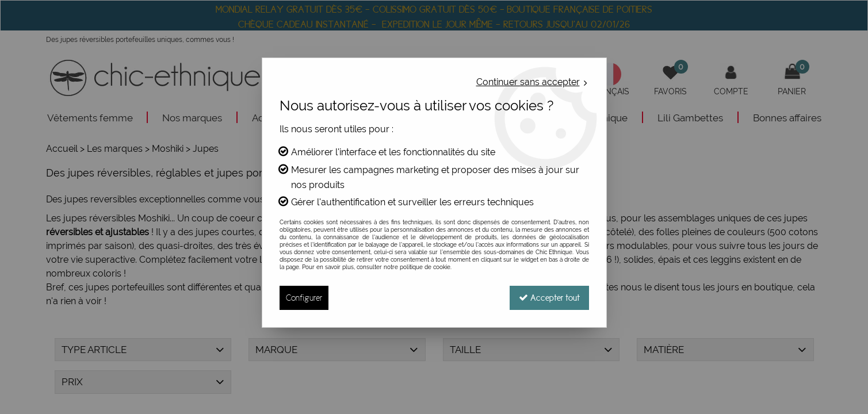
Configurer (304, 298)
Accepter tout (549, 298)
